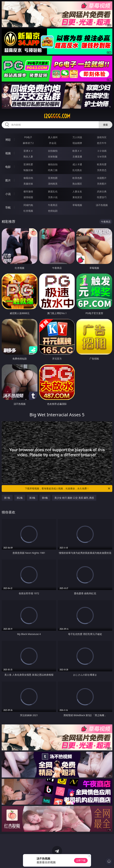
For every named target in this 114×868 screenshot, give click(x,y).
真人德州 (53, 137)
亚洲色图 (53, 178)
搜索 (105, 125)
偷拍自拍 (53, 164)
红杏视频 (28, 211)
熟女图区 (77, 184)
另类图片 (102, 184)
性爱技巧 (102, 197)
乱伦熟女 (77, 170)
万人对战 (77, 137)
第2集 (20, 498)
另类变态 (102, 170)
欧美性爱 (102, 164)
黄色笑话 (77, 197)
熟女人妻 (28, 157)
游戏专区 (102, 137)
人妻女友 (77, 191)
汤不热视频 (102, 205)
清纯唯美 (53, 184)
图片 (8, 180)
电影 (8, 167)
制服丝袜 (28, 170)
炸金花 (53, 143)
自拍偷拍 (53, 151)
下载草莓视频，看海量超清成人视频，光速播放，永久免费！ (68, 488)
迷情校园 (28, 197)
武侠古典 (102, 191)
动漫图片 (102, 178)
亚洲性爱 (28, 164)
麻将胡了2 (28, 143)
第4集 (45, 498)
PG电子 (28, 137)
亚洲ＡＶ (28, 151)
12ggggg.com (57, 116)
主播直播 (77, 157)
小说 (8, 194)
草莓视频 (77, 205)
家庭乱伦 (53, 191)
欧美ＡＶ (77, 151)
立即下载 (81, 860)
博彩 (8, 140)
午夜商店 (53, 205)
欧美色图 (77, 178)
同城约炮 (28, 205)
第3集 (32, 498)
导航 (8, 207)
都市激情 (28, 191)
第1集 (7, 498)
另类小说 (53, 197)
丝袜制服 (53, 157)
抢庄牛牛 (102, 143)
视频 (8, 153)
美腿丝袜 (28, 184)
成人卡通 (77, 164)
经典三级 (53, 170)
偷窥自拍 (28, 178)
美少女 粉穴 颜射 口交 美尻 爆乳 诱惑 (74, 498)
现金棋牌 (77, 143)
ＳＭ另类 (102, 157)
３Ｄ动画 (102, 151)
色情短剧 (53, 211)
